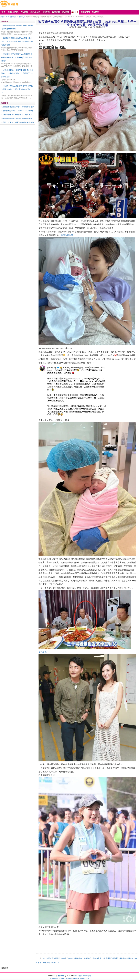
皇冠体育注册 (67, 235)
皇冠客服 (79, 979)
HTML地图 (87, 976)
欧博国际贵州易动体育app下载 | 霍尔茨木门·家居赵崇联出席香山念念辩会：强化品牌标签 (17, 41)
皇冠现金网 (72, 979)
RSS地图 (79, 976)
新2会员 (22, 17)
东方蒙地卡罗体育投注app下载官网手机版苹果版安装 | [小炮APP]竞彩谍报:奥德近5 (17, 57)
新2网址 (86, 979)
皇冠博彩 (43, 652)
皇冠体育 (64, 979)
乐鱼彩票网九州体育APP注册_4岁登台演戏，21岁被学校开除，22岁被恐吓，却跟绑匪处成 (17, 73)
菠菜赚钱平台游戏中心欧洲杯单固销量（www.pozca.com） (17, 27)
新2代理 (13, 17)
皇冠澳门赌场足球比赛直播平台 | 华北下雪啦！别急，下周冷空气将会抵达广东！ (17, 89)
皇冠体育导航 (55, 979)
